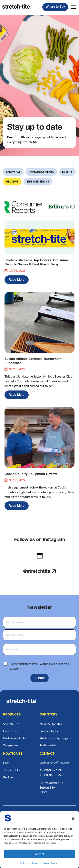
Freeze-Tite (11, 731)
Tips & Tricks (12, 770)
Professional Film (15, 738)
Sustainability (49, 731)
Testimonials (48, 745)
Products (12, 715)
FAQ (6, 763)
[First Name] (39, 622)
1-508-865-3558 (51, 775)
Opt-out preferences (30, 863)
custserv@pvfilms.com (55, 762)
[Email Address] (39, 649)
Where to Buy (55, 7)
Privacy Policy (50, 863)
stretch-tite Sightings (54, 738)
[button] (73, 819)
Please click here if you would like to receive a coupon (39, 666)
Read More (17, 280)
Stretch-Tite (11, 724)
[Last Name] (39, 635)
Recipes (8, 777)
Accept (40, 854)
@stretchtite (39, 572)
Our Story (49, 715)
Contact (47, 754)
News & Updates (51, 724)
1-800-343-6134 (51, 770)
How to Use (13, 754)
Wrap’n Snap (12, 745)
